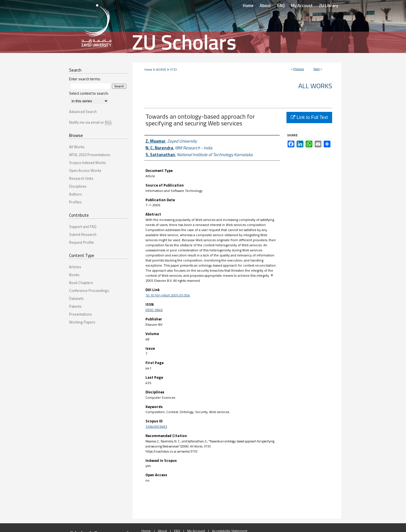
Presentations (80, 314)
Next (317, 69)
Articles (75, 267)
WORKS (161, 70)
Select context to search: (89, 93)
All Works (315, 86)
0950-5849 (154, 310)
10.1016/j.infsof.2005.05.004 (168, 295)
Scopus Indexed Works (88, 163)
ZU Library (328, 5)
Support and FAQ (83, 227)
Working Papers (82, 322)
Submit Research (83, 234)
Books (74, 275)
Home (148, 70)
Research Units (81, 178)
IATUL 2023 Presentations (90, 155)
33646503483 (156, 426)
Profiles (75, 202)
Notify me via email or (90, 122)
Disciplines (78, 186)
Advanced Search (83, 112)
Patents (75, 306)
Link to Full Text (309, 117)
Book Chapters (81, 283)
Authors (76, 194)
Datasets (76, 298)
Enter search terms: (85, 79)
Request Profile (81, 242)
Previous (299, 69)
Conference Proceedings (89, 291)
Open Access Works (85, 170)
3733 (173, 70)
